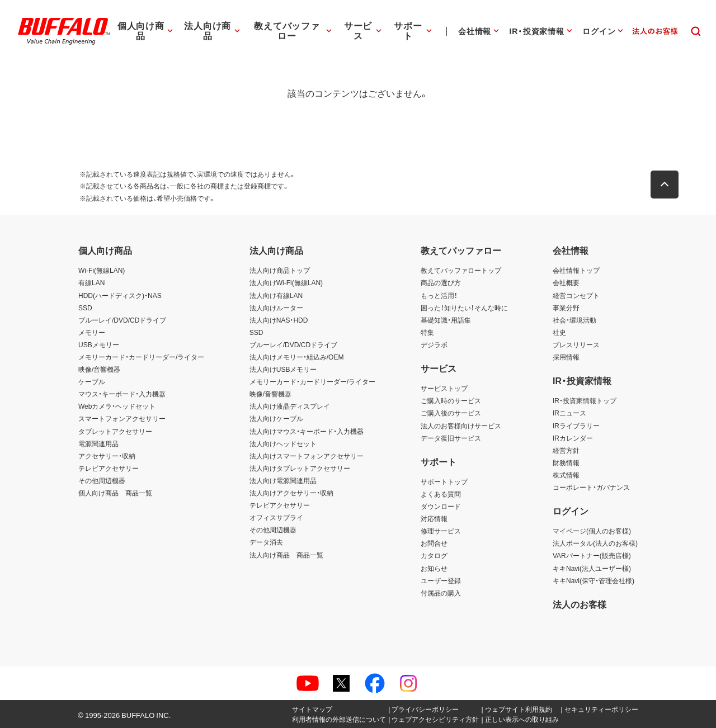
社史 (559, 332)
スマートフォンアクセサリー (122, 418)
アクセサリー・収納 (107, 456)
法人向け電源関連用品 (283, 480)
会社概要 (566, 282)
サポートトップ (444, 481)
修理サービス (441, 531)
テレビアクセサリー (109, 468)
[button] (666, 185)
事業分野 (566, 308)
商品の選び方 (441, 282)
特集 (427, 332)
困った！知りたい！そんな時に (464, 308)
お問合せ (434, 543)
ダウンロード (441, 506)
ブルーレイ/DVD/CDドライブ (122, 320)
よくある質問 (441, 494)
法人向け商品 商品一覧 (286, 555)
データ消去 (266, 542)
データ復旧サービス (451, 438)
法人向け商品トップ (280, 270)
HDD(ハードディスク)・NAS (120, 295)
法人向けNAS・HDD (279, 320)
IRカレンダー (573, 438)
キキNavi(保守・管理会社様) (593, 580)
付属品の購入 (441, 593)
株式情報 (566, 475)
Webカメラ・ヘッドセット (117, 406)
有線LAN (91, 282)
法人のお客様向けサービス (461, 426)
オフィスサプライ (276, 517)
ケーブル (92, 381)
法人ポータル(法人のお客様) (595, 543)
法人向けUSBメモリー (283, 369)
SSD (85, 308)
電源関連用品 (98, 443)
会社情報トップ (576, 270)
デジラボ (434, 344)
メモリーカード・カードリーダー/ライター (141, 357)
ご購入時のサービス (451, 400)
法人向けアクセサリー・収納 (291, 493)
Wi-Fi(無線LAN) (102, 270)
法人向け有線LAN (276, 295)
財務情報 (566, 462)
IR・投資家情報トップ (585, 400)
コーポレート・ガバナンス (591, 487)
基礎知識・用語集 (446, 320)
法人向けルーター (276, 308)
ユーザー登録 (441, 580)
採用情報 (566, 357)
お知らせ (434, 568)
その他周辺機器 (102, 480)
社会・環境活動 (574, 320)
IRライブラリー (576, 426)
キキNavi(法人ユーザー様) (592, 568)
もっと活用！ (439, 295)
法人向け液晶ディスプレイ (290, 406)
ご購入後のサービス (451, 413)
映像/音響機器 (99, 369)
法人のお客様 (580, 604)
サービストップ (444, 388)
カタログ (434, 555)
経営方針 (566, 450)
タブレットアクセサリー (115, 431)
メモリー (92, 332)
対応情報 (434, 518)
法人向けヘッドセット (283, 443)
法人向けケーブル (276, 418)
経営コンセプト (576, 295)
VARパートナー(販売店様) (592, 555)
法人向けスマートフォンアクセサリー (307, 456)
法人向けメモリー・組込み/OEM (297, 357)
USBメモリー (99, 344)
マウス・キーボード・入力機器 (122, 394)
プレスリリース (576, 344)
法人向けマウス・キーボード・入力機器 (307, 431)
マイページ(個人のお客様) (592, 531)
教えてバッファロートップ (461, 270)
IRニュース (569, 413)
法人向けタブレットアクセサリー (300, 468)
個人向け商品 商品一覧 (115, 493)
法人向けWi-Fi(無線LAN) (286, 282)
